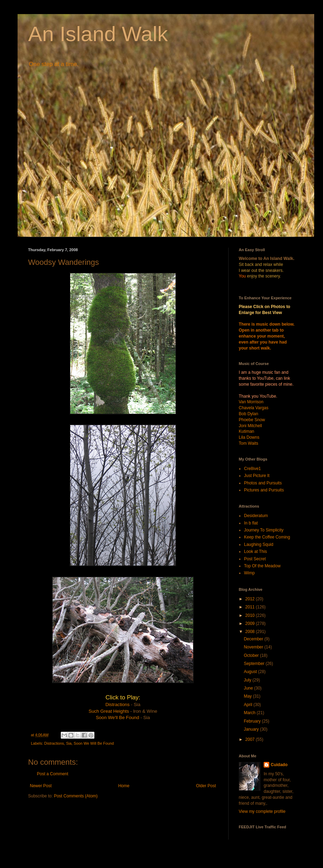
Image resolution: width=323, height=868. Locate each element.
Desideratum (256, 516)
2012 (251, 599)
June (249, 688)
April (248, 705)
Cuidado (279, 765)
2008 (251, 632)
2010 (251, 615)
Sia (69, 743)
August (251, 672)
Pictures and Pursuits (264, 490)
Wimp (249, 573)
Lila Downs (249, 437)
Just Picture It (257, 476)
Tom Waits (249, 443)
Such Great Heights (109, 711)
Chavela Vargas (254, 408)
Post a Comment (52, 774)
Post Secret (255, 559)
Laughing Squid (259, 544)
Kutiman (246, 431)
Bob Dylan (248, 414)
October (252, 655)
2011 (251, 607)
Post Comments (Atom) (76, 796)
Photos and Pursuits (263, 483)
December (254, 639)
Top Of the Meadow (262, 566)
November (254, 647)
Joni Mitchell (250, 426)
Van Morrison (251, 402)
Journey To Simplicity (264, 530)
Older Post (206, 786)
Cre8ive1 (252, 469)
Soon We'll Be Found (117, 717)
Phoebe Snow (252, 420)
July (248, 680)
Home (124, 786)
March (250, 713)
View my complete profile (262, 811)
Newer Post (41, 786)
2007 (251, 739)
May (248, 696)
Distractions (117, 704)
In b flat (251, 523)
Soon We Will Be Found (94, 743)
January (252, 729)
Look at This (255, 552)
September (255, 664)
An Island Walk (98, 34)
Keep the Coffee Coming (267, 537)
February (253, 721)
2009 (251, 624)
